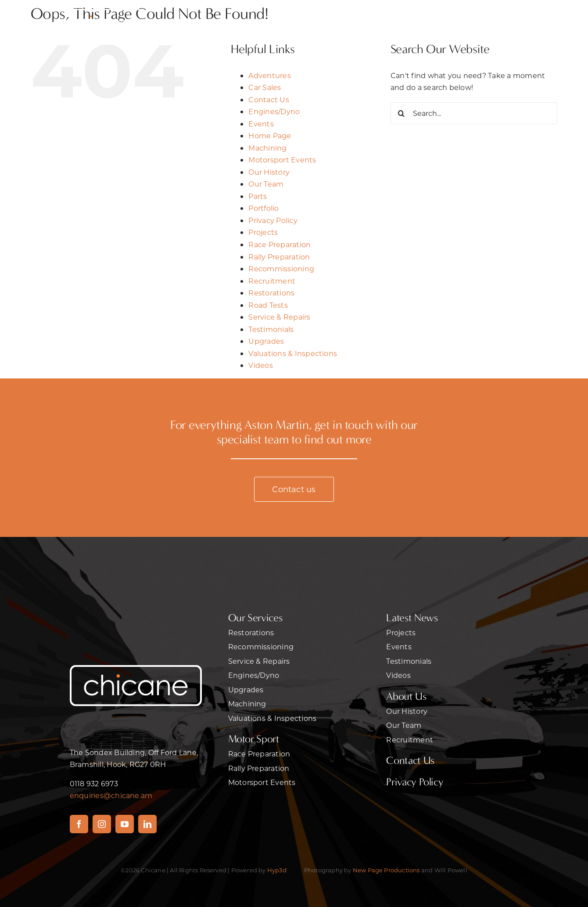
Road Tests (268, 305)
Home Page (270, 135)
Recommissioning (281, 268)
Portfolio (264, 208)
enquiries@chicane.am (111, 795)
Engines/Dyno (274, 111)
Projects (263, 232)
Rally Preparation (279, 257)
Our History (269, 172)
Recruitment (272, 281)
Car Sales (265, 87)
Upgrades (266, 341)
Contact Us (269, 99)
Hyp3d (277, 870)
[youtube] (125, 824)
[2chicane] (103, 8)
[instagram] (102, 824)
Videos (260, 365)
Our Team (266, 184)
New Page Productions (386, 870)
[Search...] (474, 113)
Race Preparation (280, 244)
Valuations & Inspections (293, 353)
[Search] (402, 113)
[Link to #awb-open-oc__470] (498, 21)
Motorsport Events (282, 160)
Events (261, 124)
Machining (267, 148)
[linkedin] (147, 824)
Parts (258, 196)
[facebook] (79, 824)
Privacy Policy (273, 220)
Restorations (271, 293)
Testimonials (271, 329)
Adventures (269, 75)
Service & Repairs (279, 317)
